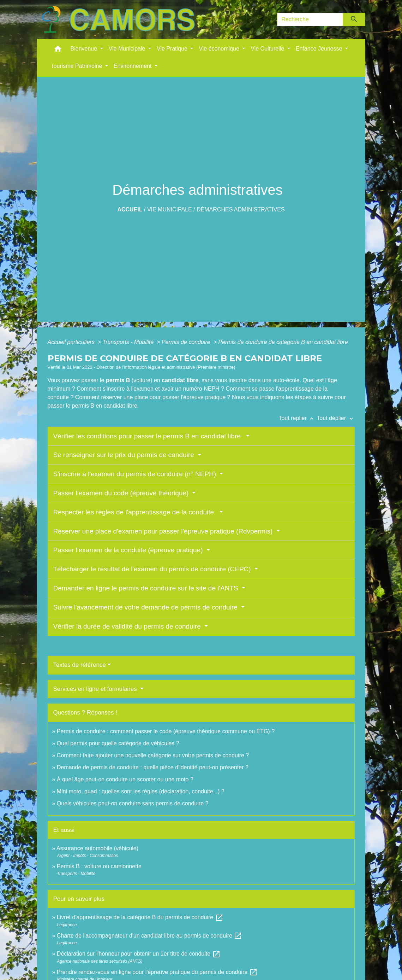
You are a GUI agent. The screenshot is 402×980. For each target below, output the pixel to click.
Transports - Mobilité (129, 342)
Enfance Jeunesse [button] (320, 49)
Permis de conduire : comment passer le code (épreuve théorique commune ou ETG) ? (166, 731)
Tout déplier (335, 418)
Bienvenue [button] (85, 49)
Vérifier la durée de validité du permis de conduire (128, 626)
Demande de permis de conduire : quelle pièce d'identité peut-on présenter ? (153, 767)
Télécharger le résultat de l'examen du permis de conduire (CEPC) (153, 569)
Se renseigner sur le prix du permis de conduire (125, 455)
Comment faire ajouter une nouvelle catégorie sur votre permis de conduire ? (153, 755)
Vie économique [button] (220, 49)
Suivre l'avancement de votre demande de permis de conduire (146, 607)
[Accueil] (118, 19)
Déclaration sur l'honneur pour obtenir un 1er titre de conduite (139, 954)
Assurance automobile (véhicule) (97, 848)
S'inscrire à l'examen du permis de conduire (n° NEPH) (136, 474)
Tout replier (298, 418)
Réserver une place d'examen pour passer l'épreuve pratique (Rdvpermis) (164, 531)
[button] (58, 50)
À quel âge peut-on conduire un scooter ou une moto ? (125, 779)
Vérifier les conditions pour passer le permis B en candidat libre (149, 436)
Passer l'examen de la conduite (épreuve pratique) (129, 550)
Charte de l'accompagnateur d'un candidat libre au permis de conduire (150, 936)
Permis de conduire (187, 342)
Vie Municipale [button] (128, 49)
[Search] (310, 19)
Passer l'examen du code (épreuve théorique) (122, 493)
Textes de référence (80, 665)
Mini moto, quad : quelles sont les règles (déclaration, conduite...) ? (141, 791)
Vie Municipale (170, 209)
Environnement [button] (133, 66)
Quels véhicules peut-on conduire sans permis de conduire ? (133, 803)
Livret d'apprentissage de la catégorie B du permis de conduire (140, 917)
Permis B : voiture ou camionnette (99, 866)
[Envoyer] (354, 19)
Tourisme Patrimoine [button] (77, 66)
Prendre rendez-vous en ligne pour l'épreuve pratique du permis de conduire (157, 972)
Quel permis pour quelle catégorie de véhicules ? (118, 743)
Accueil (130, 209)
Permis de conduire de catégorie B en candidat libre (283, 342)
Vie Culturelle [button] (268, 49)
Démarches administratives (241, 209)
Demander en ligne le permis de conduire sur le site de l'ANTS (147, 588)
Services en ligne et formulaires (96, 689)
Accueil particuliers (72, 342)
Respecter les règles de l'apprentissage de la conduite (136, 512)
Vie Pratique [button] (173, 49)
